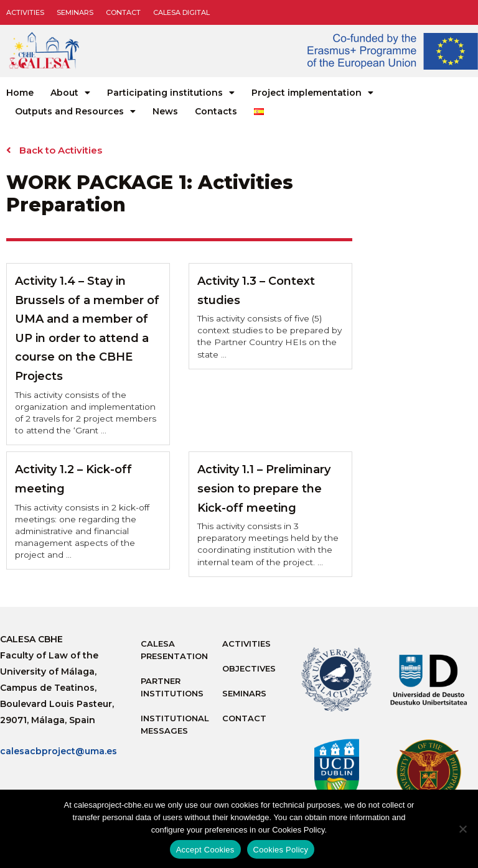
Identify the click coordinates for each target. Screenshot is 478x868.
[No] (462, 829)
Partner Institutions (172, 687)
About (70, 93)
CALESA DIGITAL (181, 12)
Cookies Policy (281, 850)
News (165, 111)
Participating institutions (171, 93)
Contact (123, 12)
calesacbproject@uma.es (59, 751)
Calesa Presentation (174, 650)
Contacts (216, 111)
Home (20, 93)
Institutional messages (175, 724)
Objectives (249, 668)
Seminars (75, 12)
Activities (25, 12)
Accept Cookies (205, 850)
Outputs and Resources (75, 111)
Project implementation (312, 93)
